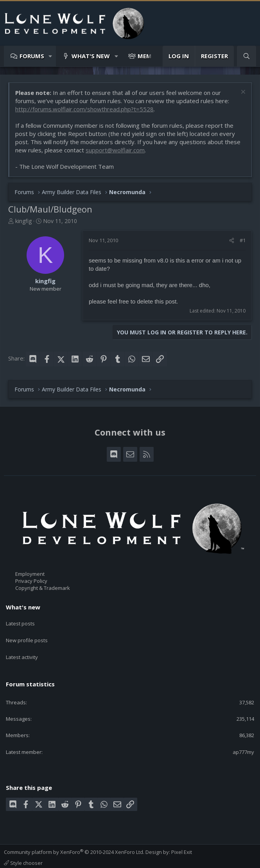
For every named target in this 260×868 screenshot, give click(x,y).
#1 (243, 240)
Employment (30, 574)
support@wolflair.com (115, 150)
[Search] (247, 56)
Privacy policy (92, 859)
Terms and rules (53, 859)
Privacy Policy (31, 581)
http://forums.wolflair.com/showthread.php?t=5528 (84, 109)
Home (134, 859)
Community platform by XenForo (74, 841)
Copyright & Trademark (43, 588)
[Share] (232, 240)
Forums (32, 56)
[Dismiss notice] (242, 93)
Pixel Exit (182, 841)
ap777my (243, 741)
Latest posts (20, 621)
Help (118, 859)
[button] (51, 56)
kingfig (23, 221)
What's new (91, 56)
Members (152, 56)
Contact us (16, 859)
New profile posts (27, 635)
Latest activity (22, 649)
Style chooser (23, 852)
